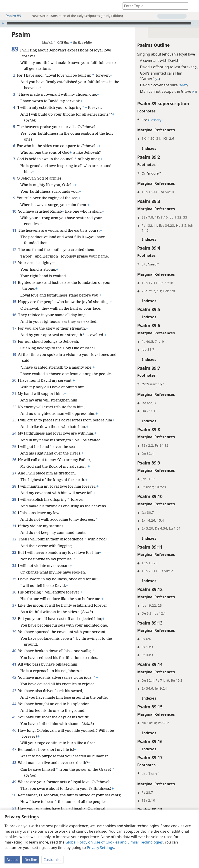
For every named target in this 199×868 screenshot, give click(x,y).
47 (14, 749)
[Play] (3, 23)
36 (14, 592)
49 (14, 782)
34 (14, 566)
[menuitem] (7, 6)
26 (14, 460)
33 (14, 552)
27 (14, 473)
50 (14, 795)
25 (14, 447)
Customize (52, 860)
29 (14, 499)
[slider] (99, 23)
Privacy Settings (100, 848)
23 (14, 420)
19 (14, 355)
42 (14, 677)
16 (14, 315)
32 (14, 539)
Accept (12, 860)
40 (14, 651)
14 (14, 282)
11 (14, 230)
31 (14, 526)
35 (14, 579)
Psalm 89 (11, 16)
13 (14, 263)
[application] (99, 23)
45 (14, 717)
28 (14, 486)
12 (14, 250)
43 (14, 691)
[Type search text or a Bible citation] (153, 6)
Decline (31, 860)
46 (14, 730)
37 (14, 605)
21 (14, 394)
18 (14, 341)
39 (14, 632)
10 (14, 211)
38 (14, 619)
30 (14, 513)
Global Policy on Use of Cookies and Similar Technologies (114, 842)
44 (14, 704)
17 (14, 328)
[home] (7, 6)
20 (14, 380)
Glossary (151, 120)
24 (14, 433)
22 (14, 407)
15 (14, 302)
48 (14, 763)
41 (14, 664)
